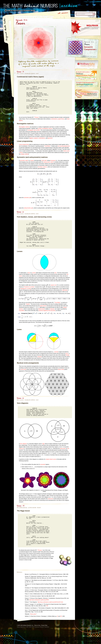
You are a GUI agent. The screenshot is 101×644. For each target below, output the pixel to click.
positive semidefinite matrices (45, 128)
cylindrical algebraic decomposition (47, 311)
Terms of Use (37, 625)
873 (61, 616)
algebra (31, 138)
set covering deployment (64, 146)
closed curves (53, 459)
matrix (45, 160)
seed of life (23, 369)
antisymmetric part (28, 208)
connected (43, 464)
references (50, 499)
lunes (67, 353)
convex (34, 273)
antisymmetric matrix (48, 162)
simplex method (25, 154)
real (42, 160)
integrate (52, 309)
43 (58, 616)
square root (53, 285)
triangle (68, 355)
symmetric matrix (24, 160)
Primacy (37, 117)
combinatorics (54, 119)
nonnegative (30, 130)
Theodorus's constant (29, 287)
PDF (47, 606)
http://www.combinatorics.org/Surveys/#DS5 (39, 600)
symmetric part (27, 198)
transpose (53, 160)
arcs (55, 273)
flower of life (61, 369)
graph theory (61, 119)
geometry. (50, 138)
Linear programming (24, 144)
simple (47, 459)
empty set (21, 448)
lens (29, 273)
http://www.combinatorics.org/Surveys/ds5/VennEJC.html (50, 602)
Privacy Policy (44, 625)
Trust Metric (47, 146)
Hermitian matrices (42, 167)
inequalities (22, 311)
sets (68, 448)
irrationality (65, 290)
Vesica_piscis (33, 614)
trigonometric (43, 306)
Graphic (28, 304)
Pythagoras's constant (26, 289)
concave (56, 352)
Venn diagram (23, 444)
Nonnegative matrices (24, 127)
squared (39, 357)
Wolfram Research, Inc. (28, 625)
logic (43, 444)
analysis (36, 138)
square (32, 160)
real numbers (37, 130)
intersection (63, 448)
